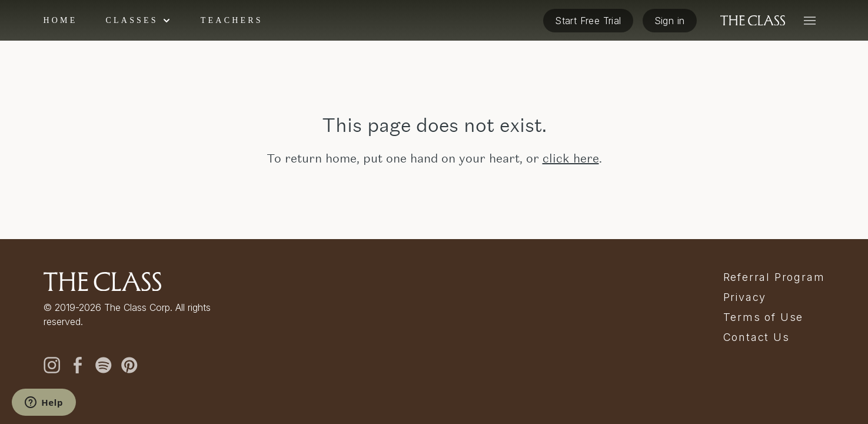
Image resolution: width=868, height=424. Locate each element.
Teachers (232, 20)
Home (61, 20)
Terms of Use (764, 317)
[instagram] (52, 365)
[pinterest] (129, 365)
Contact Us (756, 337)
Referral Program (774, 277)
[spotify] (104, 365)
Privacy (745, 297)
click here (571, 158)
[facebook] (78, 365)
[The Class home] (753, 21)
